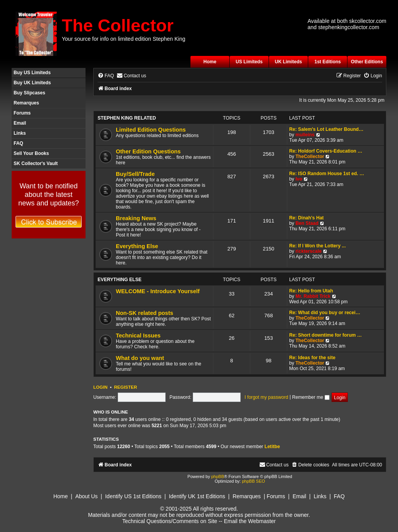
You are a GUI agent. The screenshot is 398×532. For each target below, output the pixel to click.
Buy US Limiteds (32, 73)
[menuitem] (106, 76)
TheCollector (310, 156)
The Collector (118, 25)
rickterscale (308, 251)
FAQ (18, 143)
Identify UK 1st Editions (197, 496)
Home (210, 62)
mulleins (305, 135)
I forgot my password (266, 397)
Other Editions (367, 62)
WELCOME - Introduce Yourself (158, 291)
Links (20, 133)
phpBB (217, 476)
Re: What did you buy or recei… (325, 313)
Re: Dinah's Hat (306, 218)
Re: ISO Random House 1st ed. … (327, 174)
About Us (87, 496)
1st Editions (328, 62)
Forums (22, 113)
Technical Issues (138, 336)
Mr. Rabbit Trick (313, 296)
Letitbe (272, 447)
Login (100, 387)
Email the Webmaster (250, 521)
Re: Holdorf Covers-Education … (326, 151)
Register (125, 387)
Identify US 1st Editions (133, 496)
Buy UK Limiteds (32, 83)
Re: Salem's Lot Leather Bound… (326, 129)
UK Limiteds (288, 62)
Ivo (299, 179)
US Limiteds (249, 62)
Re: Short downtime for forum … (326, 335)
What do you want (140, 358)
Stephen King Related (127, 118)
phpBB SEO (253, 481)
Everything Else (137, 246)
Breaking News (136, 218)
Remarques (26, 103)
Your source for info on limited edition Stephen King (124, 39)
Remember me (311, 397)
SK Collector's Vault (36, 163)
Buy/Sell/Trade (135, 174)
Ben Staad (307, 223)
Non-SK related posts (145, 313)
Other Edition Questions (148, 151)
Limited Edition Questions (151, 130)
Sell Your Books (31, 153)
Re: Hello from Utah (311, 291)
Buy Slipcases (29, 93)
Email (20, 123)
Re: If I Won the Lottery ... (318, 246)
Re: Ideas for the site (312, 358)
